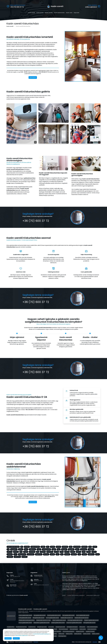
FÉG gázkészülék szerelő (39, 618)
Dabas (54, 549)
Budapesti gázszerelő (42, 627)
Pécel (59, 549)
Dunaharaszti (77, 547)
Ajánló (64, 595)
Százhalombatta (46, 549)
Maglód (26, 552)
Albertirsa (16, 552)
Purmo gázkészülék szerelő (25, 623)
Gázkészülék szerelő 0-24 (67, 618)
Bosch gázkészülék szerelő (83, 615)
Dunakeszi (27, 547)
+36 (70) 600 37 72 (15, 576)
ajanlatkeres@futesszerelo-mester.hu (17, 581)
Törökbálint (91, 549)
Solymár (67, 552)
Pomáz (39, 549)
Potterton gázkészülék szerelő (91, 620)
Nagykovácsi (39, 554)
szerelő (66, 573)
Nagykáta (43, 552)
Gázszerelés (51, 627)
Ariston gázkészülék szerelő (25, 615)
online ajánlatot (91, 7)
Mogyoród (74, 554)
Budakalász (50, 552)
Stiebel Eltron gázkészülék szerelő (42, 623)
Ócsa (15, 554)
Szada (97, 554)
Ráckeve (78, 552)
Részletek (36, 642)
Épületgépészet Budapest (72, 627)
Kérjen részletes (92, 5)
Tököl (84, 552)
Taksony (84, 554)
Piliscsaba (46, 554)
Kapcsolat (76, 13)
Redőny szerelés (87, 634)
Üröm (58, 554)
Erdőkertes (10, 554)
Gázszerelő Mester (74, 629)
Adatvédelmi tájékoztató (93, 595)
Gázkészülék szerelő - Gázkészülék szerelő (33, 609)
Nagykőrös (84, 547)
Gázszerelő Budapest (63, 629)
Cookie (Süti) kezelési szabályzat (76, 595)
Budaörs (58, 547)
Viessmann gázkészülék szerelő (74, 623)
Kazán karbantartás (59, 13)
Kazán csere (69, 13)
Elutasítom (16, 638)
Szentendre (65, 547)
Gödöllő (53, 547)
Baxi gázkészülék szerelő (40, 615)
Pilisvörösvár (84, 549)
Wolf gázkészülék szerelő (89, 623)
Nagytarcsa (91, 554)
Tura (79, 554)
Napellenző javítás (80, 631)
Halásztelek (32, 552)
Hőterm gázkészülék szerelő (59, 620)
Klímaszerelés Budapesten (69, 631)
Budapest (25, 557)
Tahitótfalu (10, 557)
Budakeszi (64, 549)
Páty (62, 554)
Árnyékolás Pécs (11, 627)
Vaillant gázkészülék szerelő (58, 623)
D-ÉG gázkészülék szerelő (25, 618)
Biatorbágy (71, 549)
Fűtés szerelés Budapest (92, 627)
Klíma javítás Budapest (56, 631)
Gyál (71, 547)
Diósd (62, 552)
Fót (8, 549)
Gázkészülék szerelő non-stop (43, 620)
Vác (48, 547)
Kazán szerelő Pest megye (13, 547)
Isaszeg (56, 552)
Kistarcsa (10, 552)
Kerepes (73, 552)
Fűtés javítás (82, 627)
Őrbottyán (67, 554)
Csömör (94, 552)
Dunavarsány (31, 554)
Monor (26, 549)
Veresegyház (14, 549)
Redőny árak (61, 634)
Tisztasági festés (62, 636)
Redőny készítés (78, 634)
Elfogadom (8, 638)
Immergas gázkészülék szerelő (75, 620)
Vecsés (95, 547)
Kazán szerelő (31, 13)
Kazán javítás (40, 13)
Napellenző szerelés (90, 631)
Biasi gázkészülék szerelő (68, 615)
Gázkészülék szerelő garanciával (27, 620)
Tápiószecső (17, 557)
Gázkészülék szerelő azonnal (81, 618)
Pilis (38, 552)
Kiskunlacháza (22, 554)
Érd (22, 547)
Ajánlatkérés (33, 77)
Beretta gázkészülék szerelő (54, 615)
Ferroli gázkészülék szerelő (52, 618)
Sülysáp (52, 554)
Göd (90, 547)
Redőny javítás (69, 634)
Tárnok (89, 552)
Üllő (21, 552)
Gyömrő (21, 549)
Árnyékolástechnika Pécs (21, 627)
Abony (77, 549)
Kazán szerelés (49, 13)
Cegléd (43, 547)
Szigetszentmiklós (35, 547)
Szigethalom (32, 549)
